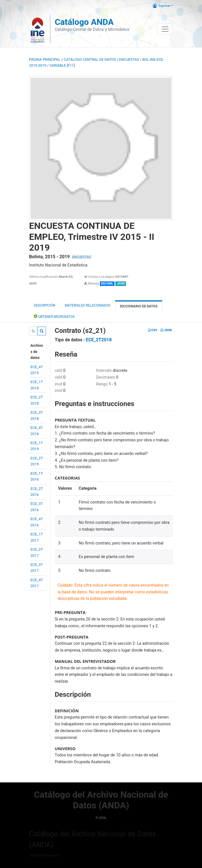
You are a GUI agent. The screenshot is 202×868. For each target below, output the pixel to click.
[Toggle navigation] (165, 29)
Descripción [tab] (45, 305)
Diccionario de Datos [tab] (139, 306)
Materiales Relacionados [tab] (88, 305)
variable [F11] (62, 65)
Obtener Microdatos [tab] (54, 316)
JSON (166, 330)
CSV (153, 330)
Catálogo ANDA (84, 22)
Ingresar (162, 6)
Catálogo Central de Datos (90, 59)
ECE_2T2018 (99, 340)
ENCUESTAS (129, 59)
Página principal (45, 59)
